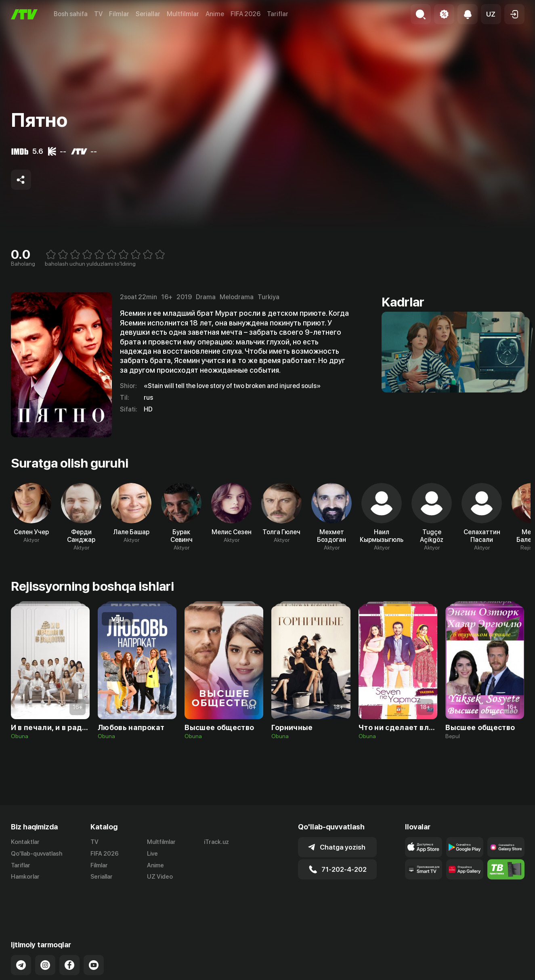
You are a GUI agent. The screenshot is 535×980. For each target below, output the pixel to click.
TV (98, 14)
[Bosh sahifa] (24, 14)
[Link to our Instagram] (45, 936)
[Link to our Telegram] (21, 936)
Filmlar (119, 14)
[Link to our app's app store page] (424, 847)
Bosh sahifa (71, 14)
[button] (491, 14)
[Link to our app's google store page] (465, 847)
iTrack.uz (216, 842)
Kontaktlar (25, 842)
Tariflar (278, 14)
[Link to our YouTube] (94, 936)
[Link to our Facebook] (69, 936)
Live (152, 854)
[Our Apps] (424, 869)
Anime (215, 14)
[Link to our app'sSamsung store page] (506, 847)
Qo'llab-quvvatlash (37, 854)
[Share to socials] (21, 180)
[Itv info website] (506, 869)
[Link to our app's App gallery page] (465, 869)
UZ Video (160, 877)
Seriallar (148, 14)
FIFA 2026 (245, 14)
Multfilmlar (183, 14)
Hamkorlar (25, 877)
